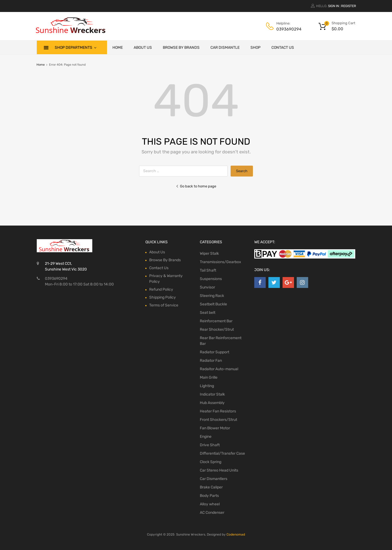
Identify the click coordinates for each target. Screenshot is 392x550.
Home (118, 48)
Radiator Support (215, 352)
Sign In (333, 6)
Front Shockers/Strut (218, 420)
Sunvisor (207, 287)
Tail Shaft (208, 270)
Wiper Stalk (209, 253)
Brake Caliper (211, 487)
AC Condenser (212, 513)
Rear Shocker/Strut (217, 329)
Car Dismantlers (214, 479)
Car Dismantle (225, 48)
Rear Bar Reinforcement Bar (221, 341)
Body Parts (209, 496)
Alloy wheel (210, 504)
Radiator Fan (211, 361)
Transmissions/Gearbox (220, 262)
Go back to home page (196, 186)
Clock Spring (211, 462)
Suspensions (211, 279)
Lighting (207, 386)
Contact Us (283, 48)
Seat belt (208, 313)
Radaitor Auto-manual (219, 369)
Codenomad (236, 534)
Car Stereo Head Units (219, 470)
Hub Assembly (212, 403)
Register (349, 6)
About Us (143, 48)
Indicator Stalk (212, 394)
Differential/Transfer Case (222, 453)
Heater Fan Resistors (218, 411)
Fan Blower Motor (215, 428)
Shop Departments (76, 47)
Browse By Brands (181, 48)
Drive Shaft (210, 445)
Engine (206, 437)
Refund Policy (161, 289)
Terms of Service (164, 305)
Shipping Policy (163, 297)
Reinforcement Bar (216, 321)
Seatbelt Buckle (213, 304)
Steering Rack (212, 296)
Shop (255, 48)
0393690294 (289, 29)
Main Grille (209, 377)
